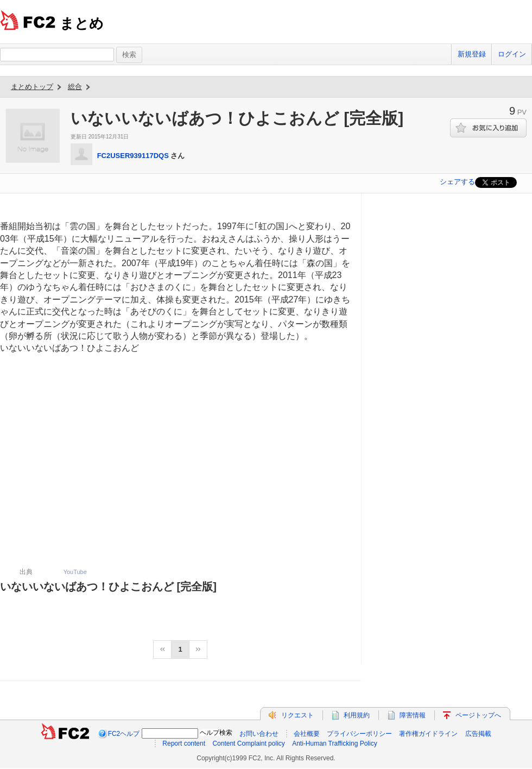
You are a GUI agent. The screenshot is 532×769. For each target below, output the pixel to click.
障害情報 (413, 715)
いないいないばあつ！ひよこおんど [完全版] (108, 587)
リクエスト (297, 715)
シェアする (457, 182)
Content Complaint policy (248, 743)
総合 (75, 87)
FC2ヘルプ (124, 734)
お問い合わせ (259, 734)
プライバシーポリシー (359, 734)
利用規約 (357, 715)
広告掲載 (478, 734)
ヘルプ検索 (216, 733)
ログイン (512, 54)
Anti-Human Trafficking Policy (335, 743)
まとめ (82, 23)
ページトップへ (478, 715)
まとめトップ (32, 87)
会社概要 (307, 734)
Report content (184, 743)
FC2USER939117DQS (133, 156)
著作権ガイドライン (428, 734)
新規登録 (472, 54)
